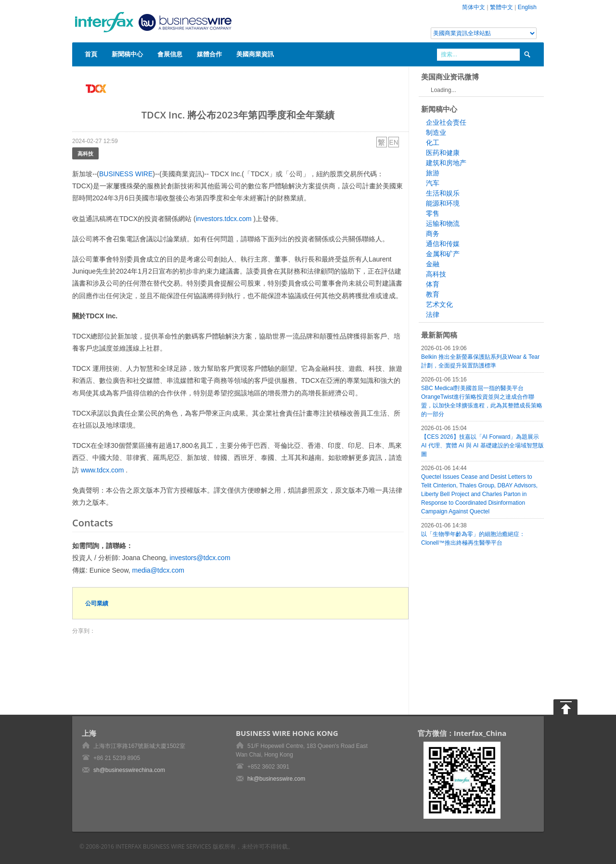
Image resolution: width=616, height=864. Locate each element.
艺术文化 (439, 304)
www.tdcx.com (102, 470)
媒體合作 (209, 54)
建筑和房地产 (446, 163)
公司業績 (97, 603)
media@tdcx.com (158, 570)
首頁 (91, 54)
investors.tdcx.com (224, 219)
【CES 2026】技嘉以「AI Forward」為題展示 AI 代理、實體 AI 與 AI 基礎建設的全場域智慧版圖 (482, 445)
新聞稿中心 (127, 54)
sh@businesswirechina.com (129, 770)
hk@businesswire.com (276, 779)
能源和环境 (443, 203)
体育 (433, 284)
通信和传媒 (443, 244)
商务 (433, 234)
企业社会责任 (446, 122)
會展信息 (170, 54)
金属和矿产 (443, 254)
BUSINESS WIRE (126, 174)
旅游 (433, 173)
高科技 (85, 153)
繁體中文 (501, 7)
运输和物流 (443, 223)
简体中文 (474, 7)
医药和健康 (443, 153)
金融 (433, 264)
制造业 (436, 132)
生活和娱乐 (443, 193)
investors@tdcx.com (200, 558)
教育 (433, 294)
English (527, 7)
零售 (433, 213)
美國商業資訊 (255, 54)
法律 (433, 314)
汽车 (433, 183)
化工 (433, 143)
